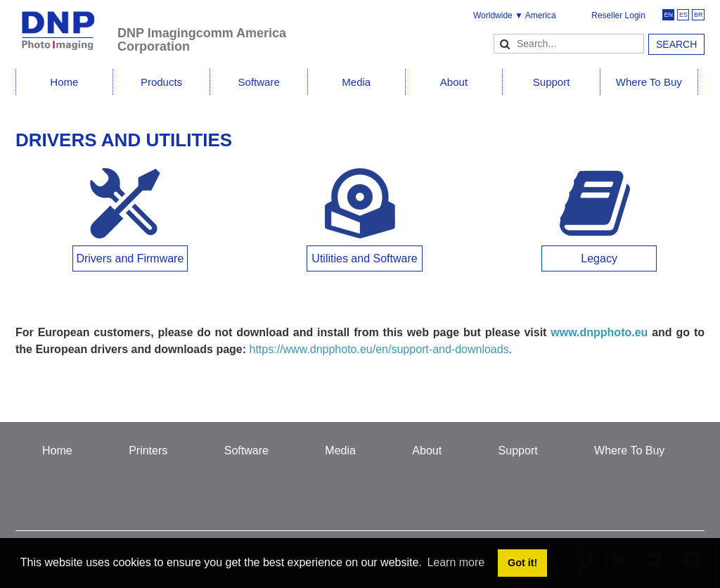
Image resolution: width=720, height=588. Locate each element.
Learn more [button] (456, 562)
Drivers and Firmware (130, 258)
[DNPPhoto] (66, 24)
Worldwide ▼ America (515, 15)
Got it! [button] (522, 563)
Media (356, 82)
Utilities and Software (364, 258)
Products (161, 82)
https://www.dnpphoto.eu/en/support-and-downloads (379, 349)
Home (64, 82)
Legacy (599, 258)
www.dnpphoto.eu (599, 332)
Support (552, 82)
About (454, 82)
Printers (148, 450)
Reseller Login (618, 15)
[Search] (569, 44)
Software (259, 82)
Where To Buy (649, 82)
